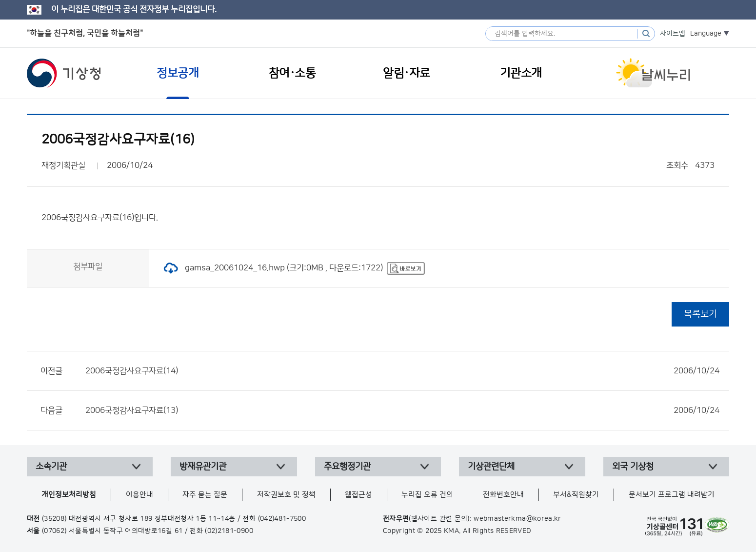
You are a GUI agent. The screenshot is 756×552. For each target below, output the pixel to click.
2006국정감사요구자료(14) (402, 371)
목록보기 (700, 314)
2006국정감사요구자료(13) (402, 410)
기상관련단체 (491, 467)
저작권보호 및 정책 (286, 495)
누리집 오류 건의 (427, 495)
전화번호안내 (503, 495)
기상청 (64, 73)
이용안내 (139, 495)
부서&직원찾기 (576, 495)
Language (706, 34)
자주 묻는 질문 (205, 495)
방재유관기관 (203, 467)
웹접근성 (358, 495)
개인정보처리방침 (69, 495)
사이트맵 (673, 34)
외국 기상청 (633, 467)
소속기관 (51, 467)
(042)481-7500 (282, 519)
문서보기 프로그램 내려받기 (672, 495)
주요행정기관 (347, 467)
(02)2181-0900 (229, 531)
